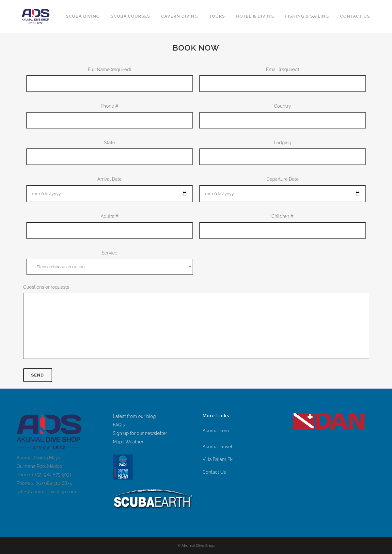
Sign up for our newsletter (140, 433)
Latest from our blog (134, 416)
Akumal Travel (218, 447)
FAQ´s (119, 425)
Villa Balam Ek (218, 459)
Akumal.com (216, 431)
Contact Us (214, 472)
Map (118, 442)
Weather (134, 442)
